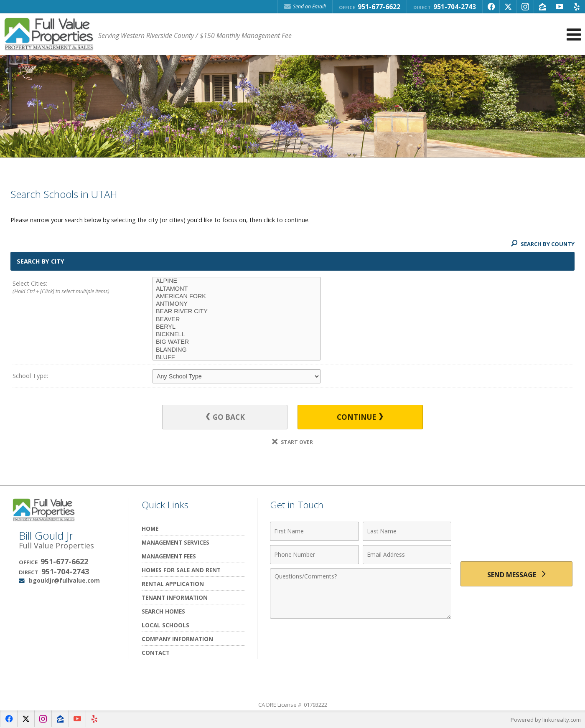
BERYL (237, 327)
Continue (360, 417)
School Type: (30, 376)
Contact (156, 653)
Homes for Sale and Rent (181, 570)
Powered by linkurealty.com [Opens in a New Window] (546, 720)
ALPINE (237, 281)
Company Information (177, 639)
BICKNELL (237, 335)
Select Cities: (69, 288)
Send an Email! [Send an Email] (305, 6)
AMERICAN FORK (237, 297)
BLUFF (237, 358)
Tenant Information (175, 597)
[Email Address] (407, 555)
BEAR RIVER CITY (237, 312)
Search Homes (163, 611)
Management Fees (169, 556)
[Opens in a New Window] (491, 7)
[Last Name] (407, 531)
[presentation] (516, 536)
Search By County (543, 244)
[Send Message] (516, 574)
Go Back (225, 417)
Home (150, 529)
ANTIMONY (237, 304)
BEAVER (237, 320)
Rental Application (173, 584)
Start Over (292, 442)
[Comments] (361, 594)
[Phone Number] (314, 555)
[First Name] (314, 531)
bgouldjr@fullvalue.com (64, 580)
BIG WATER (237, 342)
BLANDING (237, 350)
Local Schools (165, 625)
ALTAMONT (237, 289)
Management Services (175, 542)
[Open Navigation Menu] (574, 34)
